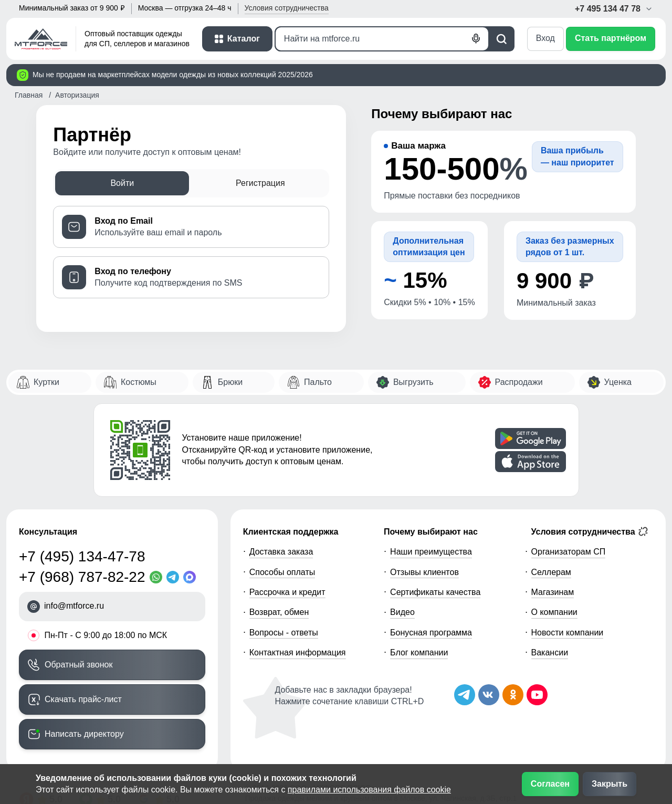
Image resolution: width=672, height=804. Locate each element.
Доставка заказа (281, 552)
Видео (402, 612)
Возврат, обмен (279, 612)
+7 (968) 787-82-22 (82, 577)
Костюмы (139, 382)
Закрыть (610, 784)
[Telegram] (175, 577)
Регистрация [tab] (260, 183)
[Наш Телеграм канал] (465, 695)
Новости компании (568, 633)
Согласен (550, 784)
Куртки (46, 382)
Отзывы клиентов (424, 572)
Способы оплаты (282, 572)
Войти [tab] (122, 183)
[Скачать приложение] (531, 438)
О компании (554, 612)
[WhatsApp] (158, 577)
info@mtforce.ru (74, 606)
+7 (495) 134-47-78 (82, 556)
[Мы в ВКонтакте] (489, 695)
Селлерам (551, 572)
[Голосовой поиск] (476, 39)
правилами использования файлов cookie (369, 790)
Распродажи (519, 382)
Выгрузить (413, 382)
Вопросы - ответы (284, 633)
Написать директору (84, 734)
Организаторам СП (569, 552)
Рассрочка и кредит (287, 592)
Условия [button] (287, 8)
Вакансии (550, 652)
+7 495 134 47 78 (614, 9)
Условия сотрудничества (590, 531)
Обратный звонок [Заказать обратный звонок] (78, 665)
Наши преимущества (431, 552)
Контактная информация (298, 652)
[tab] (191, 227)
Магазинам (553, 592)
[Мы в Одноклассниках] (513, 695)
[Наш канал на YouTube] (537, 695)
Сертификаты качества (435, 592)
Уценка (618, 382)
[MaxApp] (192, 577)
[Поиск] (382, 39)
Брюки (230, 382)
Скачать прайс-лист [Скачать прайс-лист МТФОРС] (83, 699)
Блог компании (419, 652)
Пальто (318, 382)
